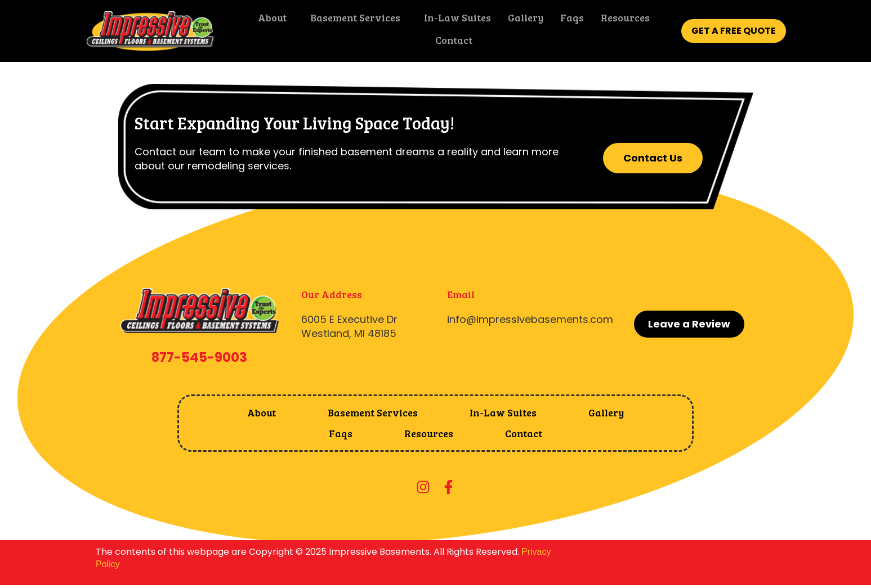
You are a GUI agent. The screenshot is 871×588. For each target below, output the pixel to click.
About (269, 20)
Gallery (522, 20)
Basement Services (352, 20)
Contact (450, 42)
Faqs (569, 20)
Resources (622, 20)
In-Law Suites (454, 20)
